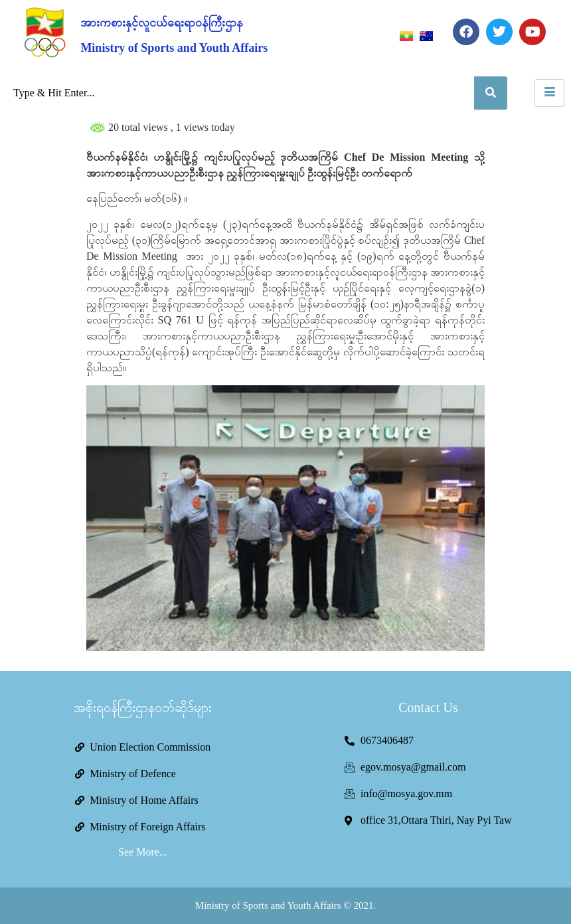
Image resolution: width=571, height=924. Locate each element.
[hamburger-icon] (549, 93)
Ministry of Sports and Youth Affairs (174, 48)
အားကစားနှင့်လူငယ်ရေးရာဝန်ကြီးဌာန (162, 23)
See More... (143, 852)
